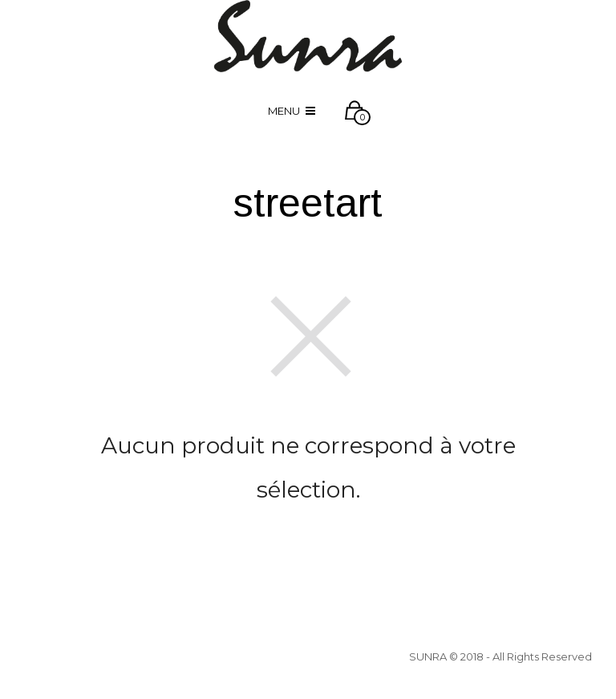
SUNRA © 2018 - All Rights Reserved (500, 656)
